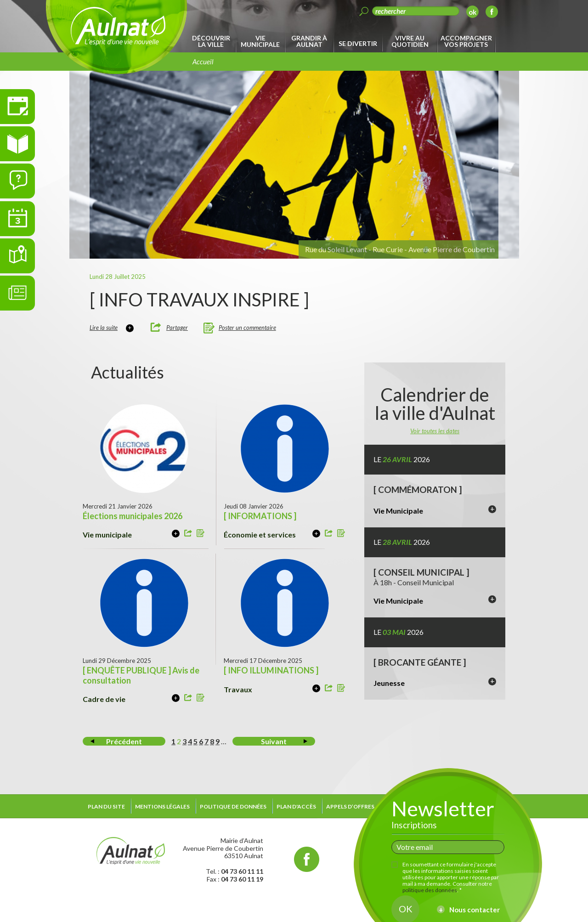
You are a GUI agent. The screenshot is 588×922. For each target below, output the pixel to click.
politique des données (430, 890)
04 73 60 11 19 (242, 879)
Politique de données (233, 806)
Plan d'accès (296, 806)
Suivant (274, 741)
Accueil (203, 62)
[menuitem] (212, 41)
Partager (177, 328)
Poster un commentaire (247, 328)
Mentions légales (162, 806)
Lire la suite (104, 328)
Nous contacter (475, 910)
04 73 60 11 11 (242, 871)
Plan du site (106, 806)
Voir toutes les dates (435, 431)
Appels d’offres (350, 806)
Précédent (124, 741)
